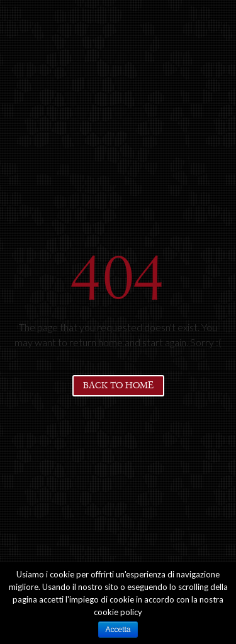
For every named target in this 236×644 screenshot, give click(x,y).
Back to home (118, 386)
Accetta (118, 630)
